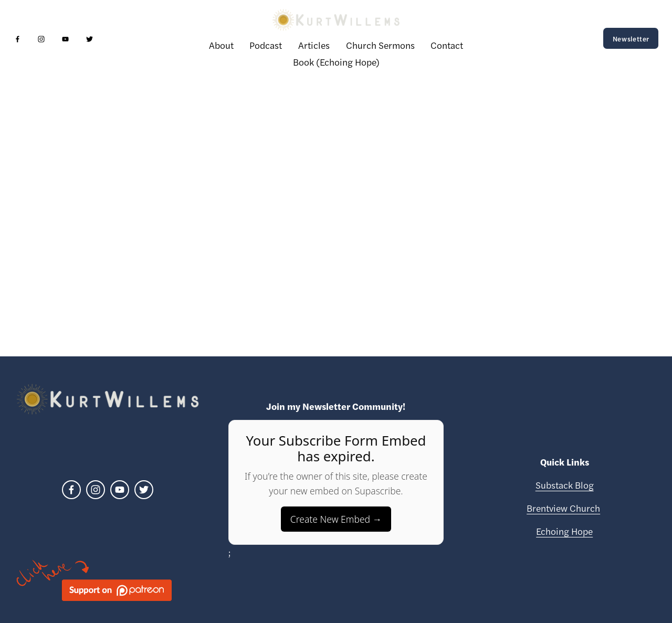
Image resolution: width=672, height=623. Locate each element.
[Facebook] (18, 39)
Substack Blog (565, 485)
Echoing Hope (564, 531)
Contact (447, 45)
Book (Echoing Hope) (336, 62)
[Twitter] (90, 39)
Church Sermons (380, 45)
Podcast (266, 45)
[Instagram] (41, 39)
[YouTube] (65, 39)
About (221, 45)
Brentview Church (563, 508)
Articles (314, 45)
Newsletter (631, 39)
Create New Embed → (336, 519)
